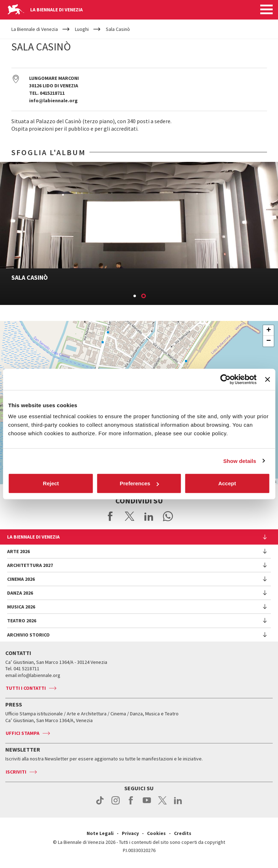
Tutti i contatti (26, 688)
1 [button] (135, 296)
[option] (139, 233)
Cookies (156, 833)
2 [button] (144, 296)
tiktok (100, 804)
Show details (240, 461)
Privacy (130, 833)
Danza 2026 (20, 593)
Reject (51, 483)
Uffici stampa (23, 733)
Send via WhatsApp (168, 516)
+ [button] (269, 331)
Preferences (139, 483)
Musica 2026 (21, 607)
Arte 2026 (18, 551)
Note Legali (100, 833)
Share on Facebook (110, 516)
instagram (116, 804)
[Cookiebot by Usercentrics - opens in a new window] (226, 379)
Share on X (130, 516)
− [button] (269, 341)
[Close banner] (267, 379)
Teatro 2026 (22, 621)
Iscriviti (16, 772)
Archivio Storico (28, 635)
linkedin (178, 804)
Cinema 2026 (21, 579)
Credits (183, 833)
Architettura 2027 (30, 565)
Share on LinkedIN (149, 516)
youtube (147, 804)
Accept (227, 483)
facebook (131, 804)
